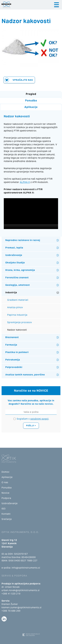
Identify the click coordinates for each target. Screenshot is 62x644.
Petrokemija (13, 360)
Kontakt (6, 514)
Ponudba (31, 101)
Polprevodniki (14, 367)
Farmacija (11, 345)
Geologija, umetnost (18, 285)
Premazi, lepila (14, 248)
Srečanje (7, 519)
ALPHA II (25, 182)
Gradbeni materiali (18, 300)
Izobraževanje (14, 255)
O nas (5, 482)
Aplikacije (31, 107)
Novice (6, 493)
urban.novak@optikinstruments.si (21, 590)
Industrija (11, 292)
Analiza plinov (15, 307)
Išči (4, 509)
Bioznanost (12, 337)
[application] (31, 214)
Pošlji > (31, 426)
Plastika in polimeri (17, 352)
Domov (6, 472)
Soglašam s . (33, 419)
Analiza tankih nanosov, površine (25, 375)
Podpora (6, 498)
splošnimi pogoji (39, 419)
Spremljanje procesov (20, 322)
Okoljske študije (15, 263)
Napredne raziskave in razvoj (23, 240)
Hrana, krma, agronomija (20, 270)
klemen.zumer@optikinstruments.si (22, 607)
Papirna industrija (17, 315)
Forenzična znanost (17, 277)
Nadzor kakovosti (17, 330)
